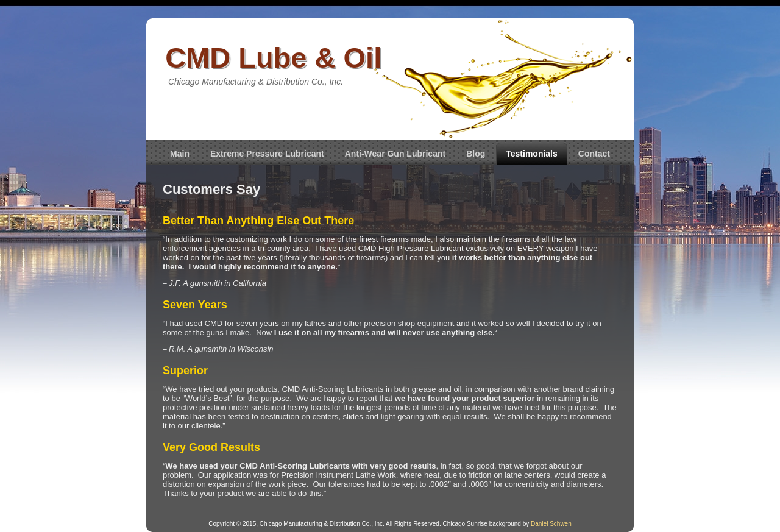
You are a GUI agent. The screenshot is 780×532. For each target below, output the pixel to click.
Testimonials (532, 154)
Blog (476, 154)
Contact (594, 154)
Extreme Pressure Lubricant (267, 154)
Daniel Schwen (551, 524)
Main (180, 154)
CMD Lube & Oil (273, 58)
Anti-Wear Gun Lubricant (395, 154)
